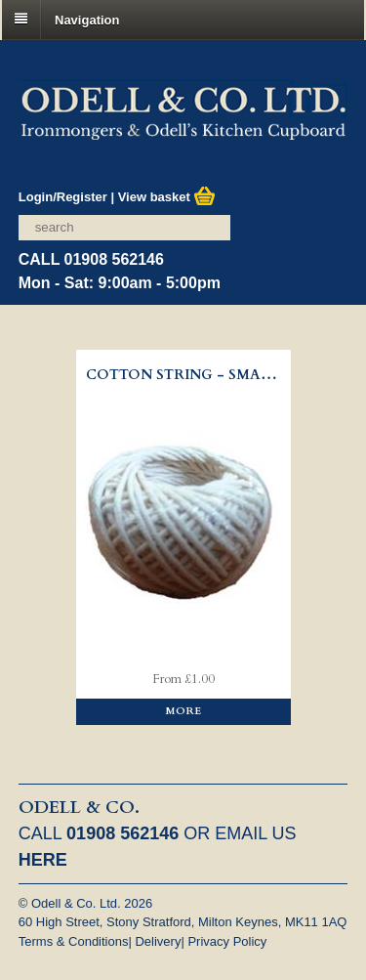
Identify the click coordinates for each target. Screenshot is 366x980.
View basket (167, 197)
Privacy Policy (227, 941)
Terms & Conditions (74, 941)
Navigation (87, 19)
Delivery (158, 941)
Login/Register (63, 197)
